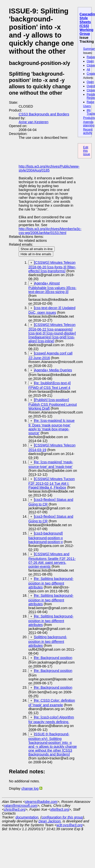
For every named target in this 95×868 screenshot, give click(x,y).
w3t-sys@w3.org (70, 825)
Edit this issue (87, 151)
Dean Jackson (49, 821)
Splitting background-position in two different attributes (48, 641)
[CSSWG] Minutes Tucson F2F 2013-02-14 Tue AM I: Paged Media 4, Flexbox (52, 483)
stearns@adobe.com (41, 802)
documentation (27, 817)
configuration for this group (62, 817)
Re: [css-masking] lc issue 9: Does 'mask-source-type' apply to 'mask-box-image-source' (52, 427)
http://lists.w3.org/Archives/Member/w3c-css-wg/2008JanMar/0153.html (50, 231)
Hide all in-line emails (36, 254)
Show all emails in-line (37, 249)
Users (87, 106)
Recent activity (88, 131)
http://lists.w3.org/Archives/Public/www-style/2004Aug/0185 (49, 168)
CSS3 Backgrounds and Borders (44, 114)
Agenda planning (89, 124)
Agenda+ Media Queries (53, 370)
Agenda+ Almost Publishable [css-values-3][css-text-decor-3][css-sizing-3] (52, 288)
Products (89, 118)
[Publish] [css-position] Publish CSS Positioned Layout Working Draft (53, 404)
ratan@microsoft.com (21, 806)
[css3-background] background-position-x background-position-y (46, 538)
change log (30, 788)
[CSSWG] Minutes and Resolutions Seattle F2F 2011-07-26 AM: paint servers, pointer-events (52, 560)
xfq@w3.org (60, 809)
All (88, 70)
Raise (91, 102)
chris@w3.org (15, 809)
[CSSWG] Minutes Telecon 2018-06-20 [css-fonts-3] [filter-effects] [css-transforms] (52, 267)
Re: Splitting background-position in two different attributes (51, 583)
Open (90, 61)
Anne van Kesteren (34, 122)
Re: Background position (53, 658)
